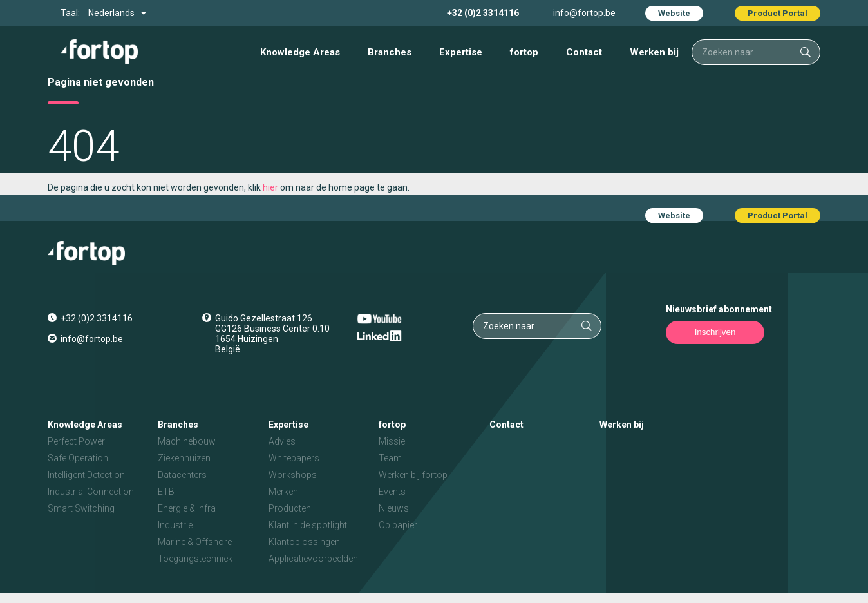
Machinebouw (187, 441)
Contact (584, 52)
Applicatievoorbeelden (313, 559)
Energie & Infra (187, 508)
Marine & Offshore (195, 542)
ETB (166, 492)
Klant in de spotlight (308, 525)
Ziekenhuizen (184, 458)
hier (270, 187)
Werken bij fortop (413, 475)
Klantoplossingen (304, 542)
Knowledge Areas (300, 52)
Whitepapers (294, 458)
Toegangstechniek (195, 559)
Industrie (175, 525)
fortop (524, 52)
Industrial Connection (91, 492)
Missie (392, 441)
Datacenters (182, 475)
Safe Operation (78, 458)
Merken (283, 492)
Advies (282, 441)
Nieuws (394, 508)
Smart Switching (81, 508)
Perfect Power (76, 441)
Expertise (461, 52)
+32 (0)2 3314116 (483, 13)
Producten (290, 508)
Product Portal (778, 13)
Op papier (398, 525)
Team (390, 458)
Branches (390, 52)
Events (392, 492)
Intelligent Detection (86, 475)
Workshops (293, 475)
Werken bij (654, 52)
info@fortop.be (584, 13)
